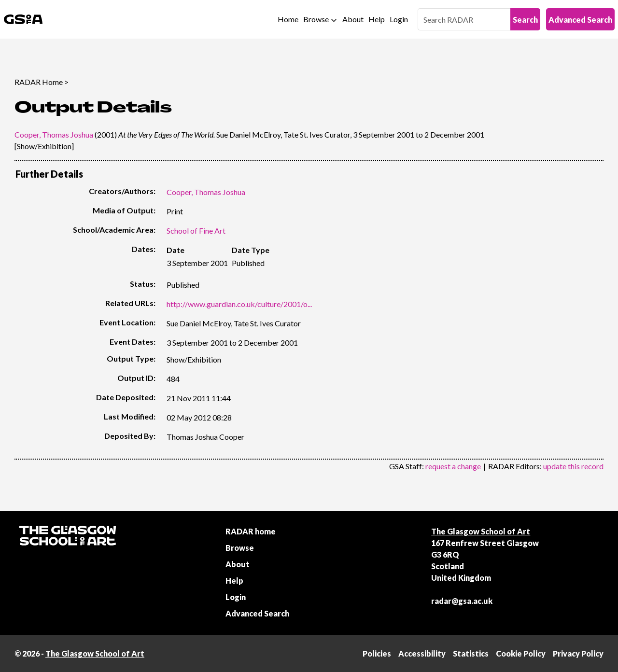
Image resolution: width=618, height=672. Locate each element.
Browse (316, 19)
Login (399, 19)
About (353, 19)
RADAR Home (39, 82)
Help (377, 19)
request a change (453, 466)
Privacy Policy (578, 653)
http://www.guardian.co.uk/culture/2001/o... (239, 304)
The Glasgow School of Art (481, 531)
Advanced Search (580, 20)
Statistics (471, 653)
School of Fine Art (196, 231)
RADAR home (251, 531)
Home (288, 19)
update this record (573, 466)
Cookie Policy (521, 653)
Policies (377, 653)
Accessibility (422, 653)
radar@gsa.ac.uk (462, 601)
